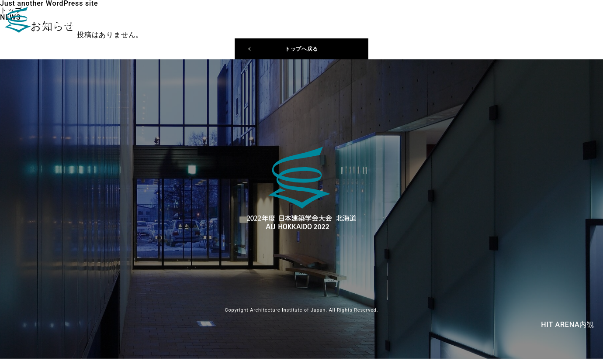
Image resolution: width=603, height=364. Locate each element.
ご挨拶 (564, 22)
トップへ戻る (302, 51)
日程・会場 (519, 22)
